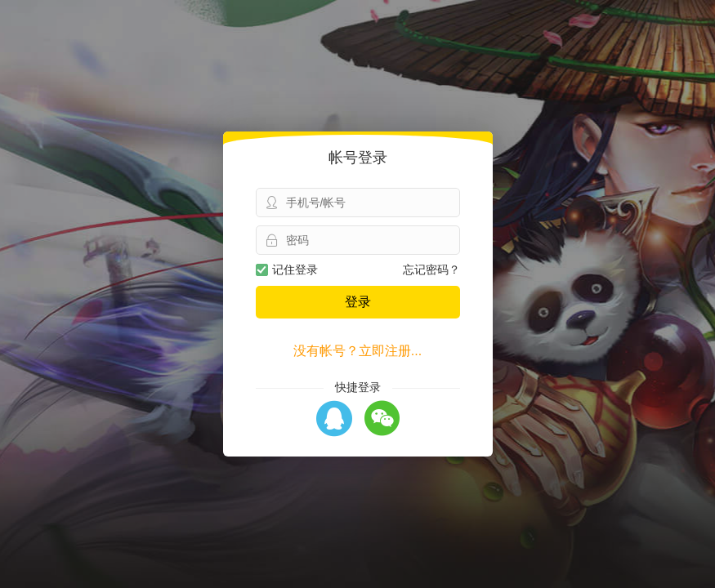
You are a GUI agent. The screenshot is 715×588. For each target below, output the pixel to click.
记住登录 (287, 269)
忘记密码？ (431, 269)
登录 (358, 302)
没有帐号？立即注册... (357, 351)
